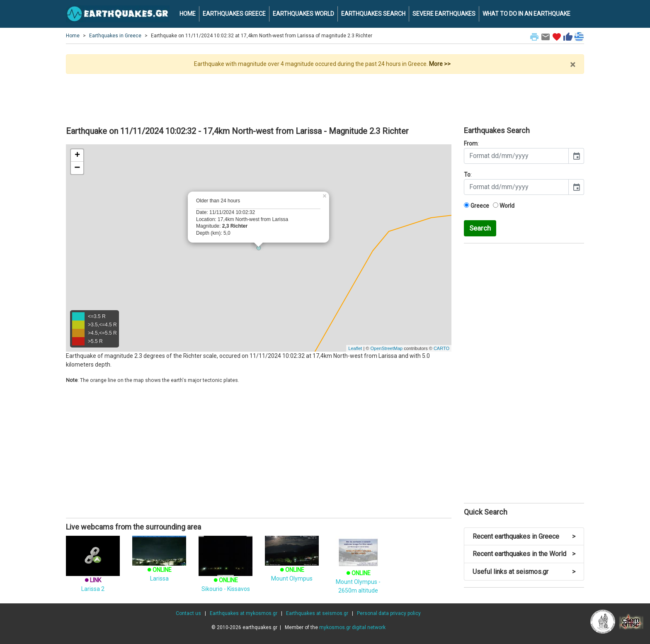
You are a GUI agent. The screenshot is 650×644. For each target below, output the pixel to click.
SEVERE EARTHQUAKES (444, 14)
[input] (516, 156)
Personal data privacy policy (389, 613)
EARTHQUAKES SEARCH (373, 14)
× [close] (573, 65)
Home (73, 36)
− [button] (77, 168)
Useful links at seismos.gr (524, 572)
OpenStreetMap (386, 348)
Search (480, 228)
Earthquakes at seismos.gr (317, 613)
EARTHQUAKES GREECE (234, 14)
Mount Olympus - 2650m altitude (358, 571)
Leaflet (355, 348)
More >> (440, 64)
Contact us (188, 613)
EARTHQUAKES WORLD (303, 14)
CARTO (441, 348)
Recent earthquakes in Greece (524, 536)
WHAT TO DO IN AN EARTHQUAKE (526, 14)
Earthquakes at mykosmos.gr (244, 613)
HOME (188, 14)
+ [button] (77, 156)
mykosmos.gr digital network (352, 627)
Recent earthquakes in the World (524, 554)
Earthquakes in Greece (115, 36)
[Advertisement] (325, 97)
